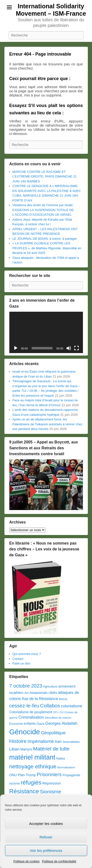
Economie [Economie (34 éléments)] (16, 724)
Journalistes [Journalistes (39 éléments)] (71, 742)
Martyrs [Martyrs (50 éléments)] (26, 749)
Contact (18, 659)
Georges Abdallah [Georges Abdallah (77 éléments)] (61, 723)
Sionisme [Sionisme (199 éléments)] (51, 791)
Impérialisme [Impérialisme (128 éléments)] (41, 741)
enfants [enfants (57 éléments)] (30, 723)
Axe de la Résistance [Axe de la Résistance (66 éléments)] (40, 699)
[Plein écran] (77, 348)
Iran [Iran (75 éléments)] (58, 741)
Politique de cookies (26, 861)
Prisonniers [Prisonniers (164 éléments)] (49, 774)
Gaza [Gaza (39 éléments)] (40, 724)
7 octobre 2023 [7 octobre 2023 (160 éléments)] (26, 686)
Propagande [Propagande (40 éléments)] (71, 775)
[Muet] (69, 348)
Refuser (46, 837)
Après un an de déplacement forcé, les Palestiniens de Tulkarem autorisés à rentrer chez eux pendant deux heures (47, 424)
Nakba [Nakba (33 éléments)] (61, 759)
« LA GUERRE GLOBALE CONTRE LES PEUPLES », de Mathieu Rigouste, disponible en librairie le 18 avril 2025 (47, 248)
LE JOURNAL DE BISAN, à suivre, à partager (45, 239)
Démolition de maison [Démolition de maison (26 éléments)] (58, 718)
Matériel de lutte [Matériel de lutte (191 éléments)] (51, 749)
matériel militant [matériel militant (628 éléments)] (32, 757)
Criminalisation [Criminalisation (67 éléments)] (31, 717)
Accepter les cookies (46, 824)
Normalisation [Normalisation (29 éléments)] (66, 767)
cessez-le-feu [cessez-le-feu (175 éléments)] (24, 706)
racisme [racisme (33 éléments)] (15, 784)
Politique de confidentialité (59, 861)
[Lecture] (16, 348)
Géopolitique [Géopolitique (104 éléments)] (53, 733)
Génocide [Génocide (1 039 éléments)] (25, 732)
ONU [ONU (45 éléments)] (13, 775)
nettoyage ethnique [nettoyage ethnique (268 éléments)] (33, 767)
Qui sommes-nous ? (27, 654)
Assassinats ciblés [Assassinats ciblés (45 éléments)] (43, 693)
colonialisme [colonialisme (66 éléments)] (72, 706)
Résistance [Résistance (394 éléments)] (24, 791)
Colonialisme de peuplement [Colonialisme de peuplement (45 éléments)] (31, 712)
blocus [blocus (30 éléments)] (63, 699)
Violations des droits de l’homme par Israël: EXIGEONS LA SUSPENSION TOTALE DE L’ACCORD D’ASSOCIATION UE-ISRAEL (43, 210)
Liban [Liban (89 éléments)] (14, 749)
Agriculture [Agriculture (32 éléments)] (50, 687)
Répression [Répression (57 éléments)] (52, 783)
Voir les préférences (46, 850)
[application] (46, 332)
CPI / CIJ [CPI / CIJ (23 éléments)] (58, 712)
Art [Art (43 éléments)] (26, 693)
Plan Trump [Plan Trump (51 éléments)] (27, 775)
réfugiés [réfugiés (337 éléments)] (31, 782)
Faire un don (21, 663)
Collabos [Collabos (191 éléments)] (50, 706)
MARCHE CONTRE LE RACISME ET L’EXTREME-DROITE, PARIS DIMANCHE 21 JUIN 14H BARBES (45, 177)
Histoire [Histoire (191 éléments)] (18, 741)
